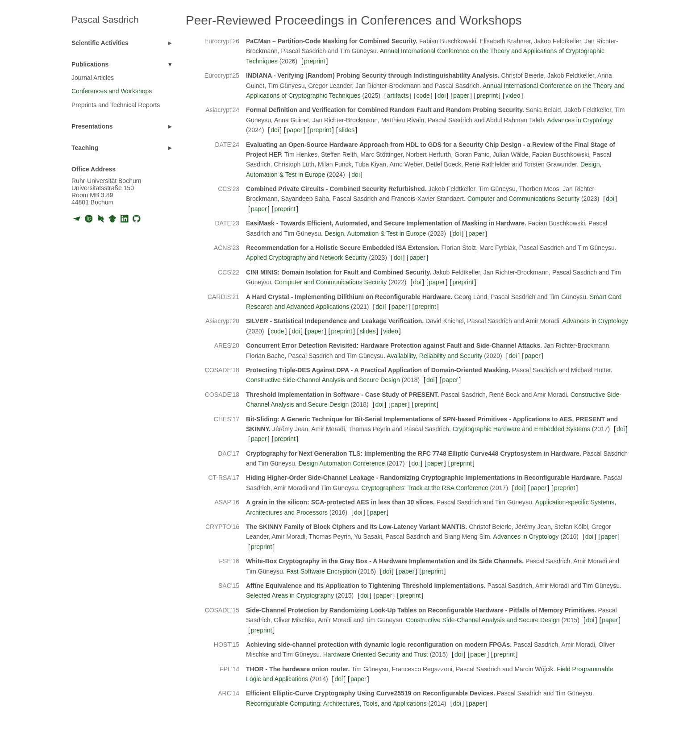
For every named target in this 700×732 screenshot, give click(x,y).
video (513, 96)
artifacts (398, 96)
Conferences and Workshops (112, 91)
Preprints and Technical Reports (116, 105)
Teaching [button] (85, 148)
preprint (315, 61)
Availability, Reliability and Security (434, 356)
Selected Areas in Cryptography (290, 595)
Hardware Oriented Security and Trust (376, 654)
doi (442, 96)
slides (347, 130)
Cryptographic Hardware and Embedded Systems (521, 429)
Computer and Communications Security (523, 199)
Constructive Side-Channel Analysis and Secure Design (323, 380)
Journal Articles (93, 78)
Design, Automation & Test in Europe (375, 233)
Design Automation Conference (342, 463)
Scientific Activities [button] (100, 43)
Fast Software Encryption (321, 571)
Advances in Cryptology (580, 120)
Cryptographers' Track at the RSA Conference (425, 488)
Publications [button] (90, 64)
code (423, 96)
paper (461, 96)
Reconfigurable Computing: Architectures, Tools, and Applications (336, 703)
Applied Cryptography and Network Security (307, 258)
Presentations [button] (92, 126)
